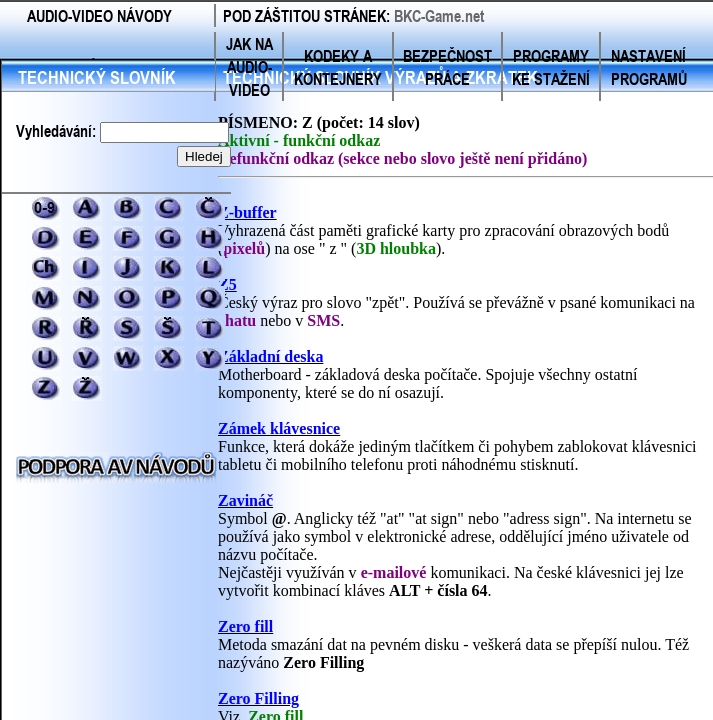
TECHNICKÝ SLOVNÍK (97, 77)
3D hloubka (396, 248)
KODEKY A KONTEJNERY (338, 67)
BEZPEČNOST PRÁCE (447, 67)
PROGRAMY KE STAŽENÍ (551, 67)
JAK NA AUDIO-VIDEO (249, 66)
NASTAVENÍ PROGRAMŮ (649, 67)
